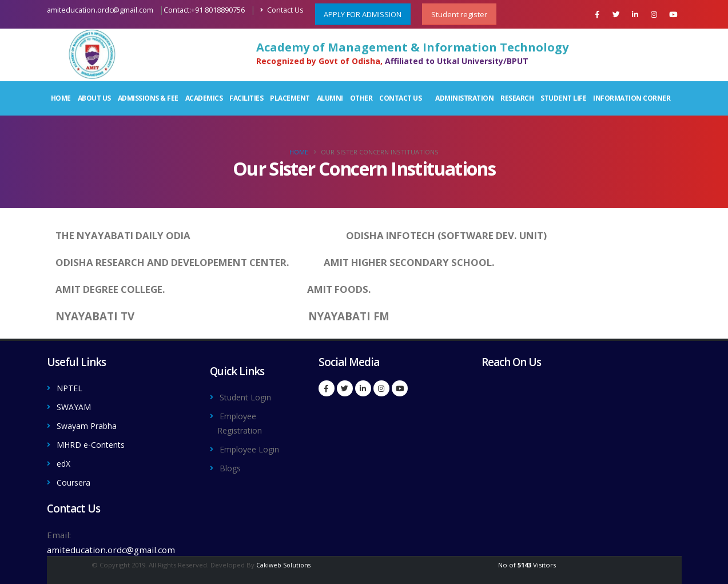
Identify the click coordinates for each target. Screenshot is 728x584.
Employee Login (253, 447)
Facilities (246, 98)
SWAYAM (75, 406)
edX (64, 461)
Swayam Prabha (90, 424)
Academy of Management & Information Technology (412, 47)
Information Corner (632, 98)
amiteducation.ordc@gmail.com (100, 10)
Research (517, 98)
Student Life (563, 98)
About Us (94, 98)
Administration (464, 98)
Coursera (75, 479)
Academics (204, 98)
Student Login (249, 397)
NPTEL (71, 388)
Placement (290, 98)
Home (61, 98)
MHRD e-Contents (95, 443)
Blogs (231, 466)
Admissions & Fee (148, 98)
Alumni (330, 98)
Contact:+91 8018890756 (204, 10)
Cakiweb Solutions (284, 561)
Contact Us (282, 10)
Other (361, 98)
